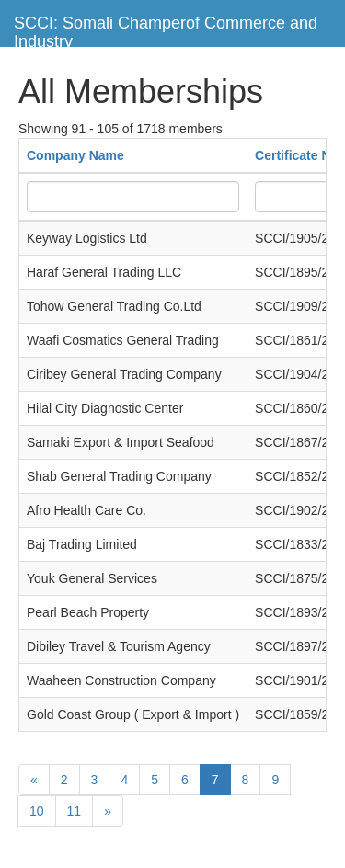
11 (75, 811)
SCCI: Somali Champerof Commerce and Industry (166, 30)
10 (37, 811)
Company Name (75, 155)
